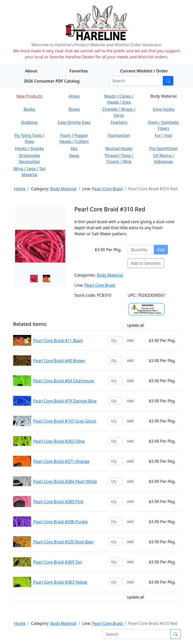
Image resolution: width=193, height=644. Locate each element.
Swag (74, 156)
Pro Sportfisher (163, 148)
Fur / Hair (164, 135)
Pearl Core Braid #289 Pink (58, 502)
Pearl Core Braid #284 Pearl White (65, 481)
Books (29, 109)
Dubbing (29, 122)
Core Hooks (164, 109)
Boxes (74, 109)
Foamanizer (119, 135)
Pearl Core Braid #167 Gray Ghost (65, 421)
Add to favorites (146, 263)
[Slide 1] (46, 279)
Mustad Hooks (119, 148)
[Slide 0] (34, 279)
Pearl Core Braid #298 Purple (60, 522)
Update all (135, 325)
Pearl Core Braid (107, 189)
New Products (29, 96)
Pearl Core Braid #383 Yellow (60, 582)
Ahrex (74, 96)
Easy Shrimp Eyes (74, 122)
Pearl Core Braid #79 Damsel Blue (65, 401)
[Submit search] (168, 81)
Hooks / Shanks (29, 148)
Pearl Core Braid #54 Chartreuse (64, 381)
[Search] (136, 81)
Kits (74, 148)
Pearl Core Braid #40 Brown (59, 361)
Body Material (63, 189)
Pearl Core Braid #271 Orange (61, 461)
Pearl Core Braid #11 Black (58, 340)
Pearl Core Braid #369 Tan (58, 562)
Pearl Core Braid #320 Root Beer (64, 542)
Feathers (119, 122)
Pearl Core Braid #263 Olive (59, 441)
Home (20, 189)
